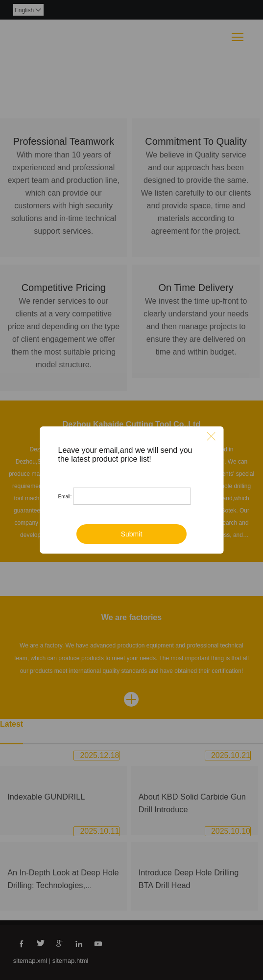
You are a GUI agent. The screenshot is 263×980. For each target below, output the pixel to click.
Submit (132, 534)
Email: (65, 497)
